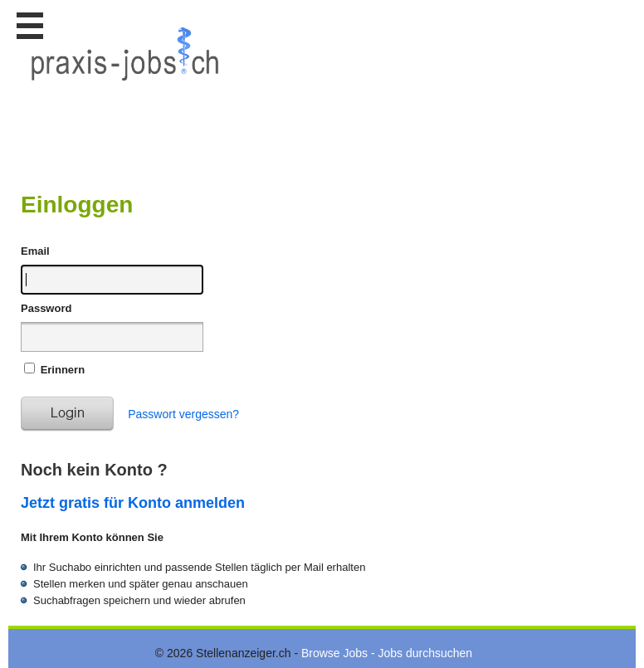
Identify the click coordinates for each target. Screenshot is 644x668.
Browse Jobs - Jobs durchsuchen (387, 653)
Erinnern (63, 370)
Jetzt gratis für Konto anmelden (133, 503)
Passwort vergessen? (183, 414)
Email (35, 251)
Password (46, 308)
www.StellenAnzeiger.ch (124, 86)
